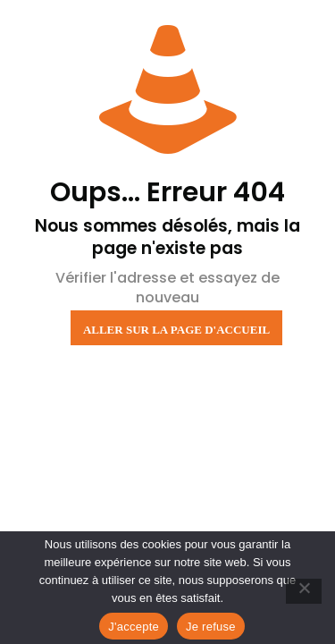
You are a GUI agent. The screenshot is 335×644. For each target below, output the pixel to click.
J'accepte (134, 627)
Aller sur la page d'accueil (176, 330)
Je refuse (211, 627)
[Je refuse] (304, 591)
